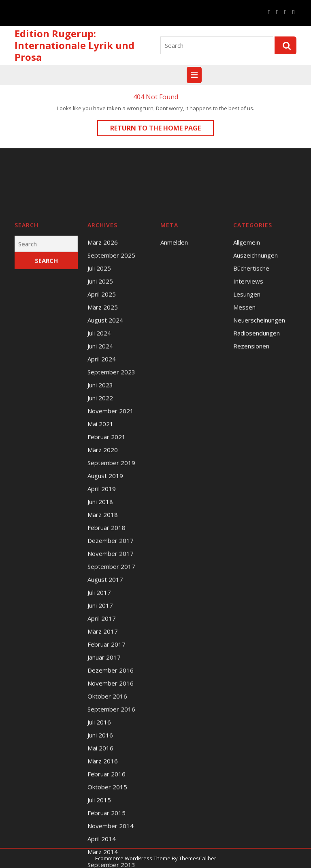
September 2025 (111, 337)
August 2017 (105, 661)
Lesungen (247, 376)
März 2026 (103, 324)
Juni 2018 (100, 584)
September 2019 (111, 545)
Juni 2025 (100, 363)
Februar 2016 (107, 856)
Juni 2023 (100, 467)
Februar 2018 (107, 609)
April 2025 (102, 376)
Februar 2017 (107, 726)
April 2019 (102, 571)
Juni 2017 (100, 687)
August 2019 (105, 558)
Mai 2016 (100, 830)
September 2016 (111, 791)
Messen (244, 389)
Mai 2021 (100, 506)
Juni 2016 (100, 817)
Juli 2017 (99, 674)
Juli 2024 (99, 415)
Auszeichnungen (256, 337)
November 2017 (111, 635)
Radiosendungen (257, 415)
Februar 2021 (107, 519)
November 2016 (111, 765)
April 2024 (102, 441)
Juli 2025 (99, 350)
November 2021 (111, 493)
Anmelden (174, 324)
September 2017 (111, 648)
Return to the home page (162, 130)
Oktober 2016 (107, 778)
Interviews (248, 363)
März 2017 (103, 713)
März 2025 (103, 389)
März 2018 (103, 596)
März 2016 (103, 843)
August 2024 (105, 402)
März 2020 (103, 532)
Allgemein (247, 324)
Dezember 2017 (111, 622)
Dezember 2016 (111, 752)
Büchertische (251, 350)
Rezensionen (251, 428)
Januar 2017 (104, 739)
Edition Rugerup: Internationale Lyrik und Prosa (75, 45)
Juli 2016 (99, 804)
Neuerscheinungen (259, 402)
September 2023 (111, 454)
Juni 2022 (100, 480)
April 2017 (102, 700)
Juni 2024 (100, 428)
